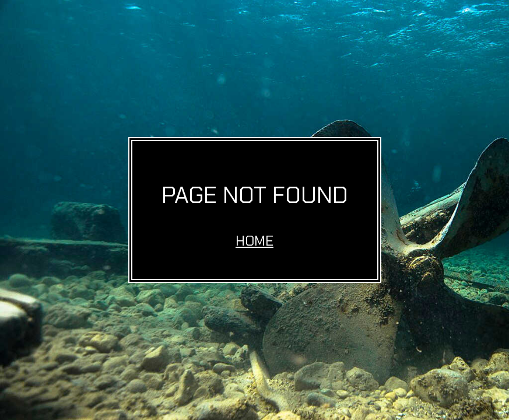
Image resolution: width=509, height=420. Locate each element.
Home (255, 241)
